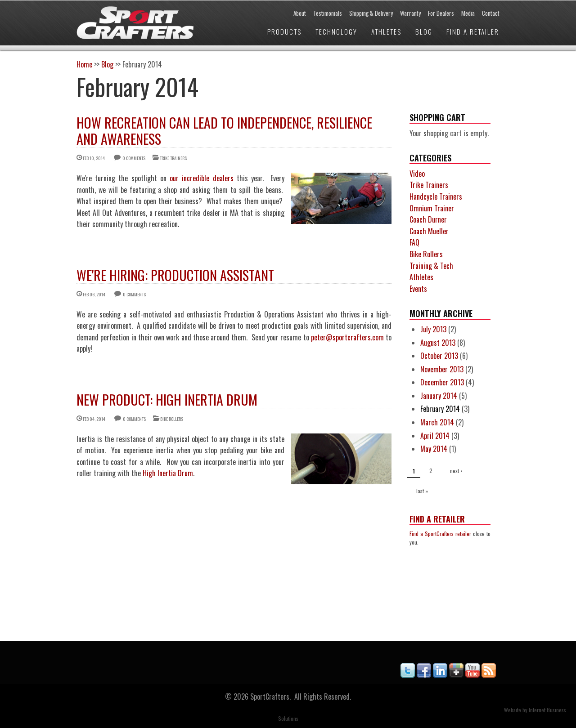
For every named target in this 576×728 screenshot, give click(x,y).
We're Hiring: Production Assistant (175, 275)
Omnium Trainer (432, 208)
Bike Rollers (172, 419)
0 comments (134, 158)
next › (456, 471)
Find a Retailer (473, 31)
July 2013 (433, 329)
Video (417, 174)
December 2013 (442, 382)
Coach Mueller (429, 231)
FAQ (414, 242)
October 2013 (439, 356)
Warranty (410, 13)
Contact (491, 13)
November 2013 (442, 369)
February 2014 (440, 409)
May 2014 (434, 449)
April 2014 (435, 436)
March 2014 (437, 422)
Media (468, 13)
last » (422, 491)
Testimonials (328, 13)
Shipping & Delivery (371, 13)
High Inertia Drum (168, 473)
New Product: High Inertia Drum (167, 400)
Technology (336, 31)
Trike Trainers (173, 158)
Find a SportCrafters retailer (440, 534)
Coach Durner (428, 219)
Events (418, 289)
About (300, 13)
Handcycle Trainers (436, 197)
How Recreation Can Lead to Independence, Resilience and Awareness (224, 131)
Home (84, 64)
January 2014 (439, 396)
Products (284, 31)
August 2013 (438, 343)
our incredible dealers (202, 178)
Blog (424, 31)
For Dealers (441, 13)
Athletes (386, 31)
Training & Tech (431, 266)
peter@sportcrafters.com (347, 337)
